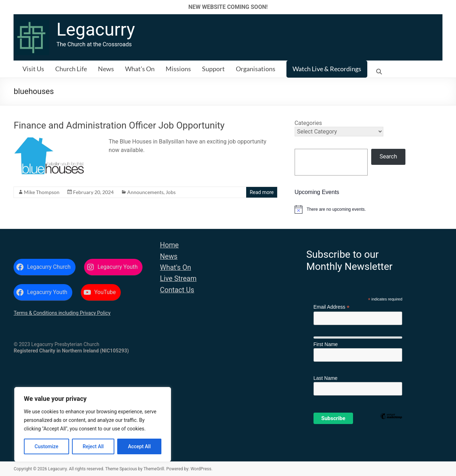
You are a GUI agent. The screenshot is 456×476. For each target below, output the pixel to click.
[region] (93, 424)
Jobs (171, 192)
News (106, 69)
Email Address (332, 307)
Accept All (139, 446)
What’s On (140, 69)
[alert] (369, 209)
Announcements (145, 192)
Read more (262, 192)
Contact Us (177, 290)
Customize (46, 446)
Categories (308, 123)
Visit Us (33, 69)
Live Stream (178, 279)
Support (213, 69)
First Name (326, 344)
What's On (175, 268)
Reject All (93, 446)
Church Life (71, 69)
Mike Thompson (42, 192)
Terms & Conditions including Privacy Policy (62, 313)
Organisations (256, 69)
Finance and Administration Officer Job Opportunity (119, 125)
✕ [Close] (448, 7)
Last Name (326, 378)
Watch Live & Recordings (327, 69)
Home (169, 245)
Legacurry (95, 30)
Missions (178, 69)
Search (388, 156)
